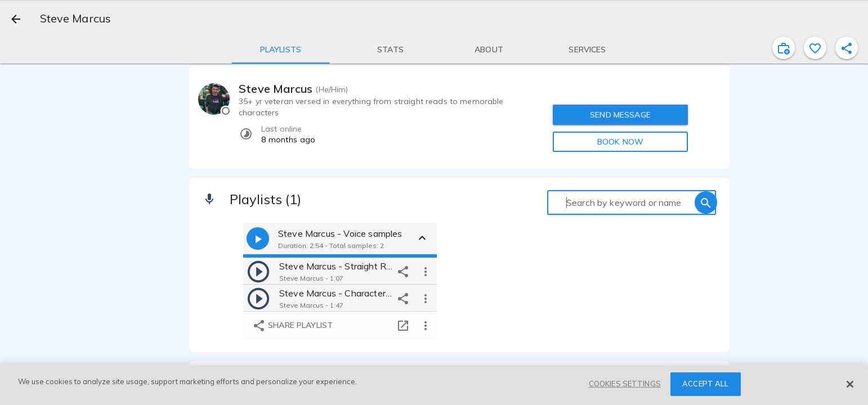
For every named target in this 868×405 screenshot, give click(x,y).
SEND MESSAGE (620, 115)
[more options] (426, 271)
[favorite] (815, 48)
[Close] (850, 384)
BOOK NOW (620, 142)
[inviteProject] (784, 48)
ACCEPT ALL (705, 384)
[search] (706, 202)
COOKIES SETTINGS (625, 384)
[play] (258, 271)
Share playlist (292, 326)
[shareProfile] (847, 48)
